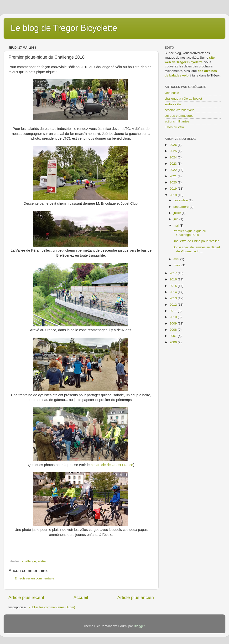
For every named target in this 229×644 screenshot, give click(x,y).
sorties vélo (173, 104)
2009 (174, 323)
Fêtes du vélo (174, 127)
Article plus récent (26, 597)
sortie (42, 561)
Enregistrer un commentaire (34, 578)
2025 (174, 151)
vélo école (172, 93)
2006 (174, 342)
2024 (174, 157)
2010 (174, 317)
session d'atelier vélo (180, 110)
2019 (174, 189)
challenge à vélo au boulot (183, 99)
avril (177, 259)
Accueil (81, 597)
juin (176, 219)
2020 (174, 182)
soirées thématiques (179, 116)
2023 (174, 164)
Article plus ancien (136, 597)
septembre (182, 207)
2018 (174, 195)
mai (177, 226)
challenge (29, 561)
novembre (181, 200)
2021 (174, 176)
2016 (174, 279)
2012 (174, 305)
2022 (174, 170)
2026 (174, 145)
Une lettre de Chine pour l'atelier (196, 241)
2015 (174, 286)
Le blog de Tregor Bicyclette (64, 28)
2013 (174, 298)
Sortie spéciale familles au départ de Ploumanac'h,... (196, 249)
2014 (174, 292)
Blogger (139, 626)
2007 (174, 336)
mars (177, 265)
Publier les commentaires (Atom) (52, 607)
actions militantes (177, 121)
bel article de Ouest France (112, 465)
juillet (178, 213)
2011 (174, 311)
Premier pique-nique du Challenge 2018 (189, 233)
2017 (174, 273)
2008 (174, 330)
